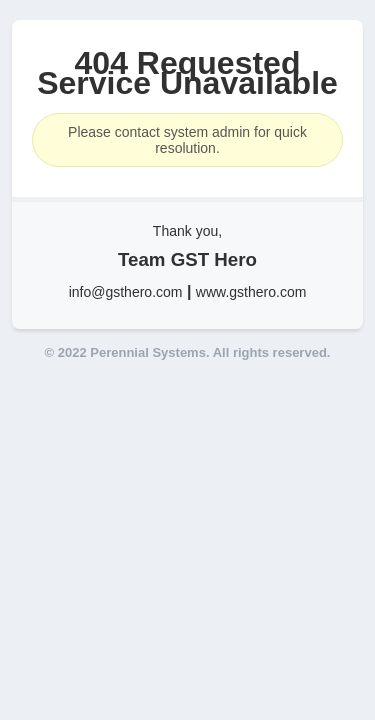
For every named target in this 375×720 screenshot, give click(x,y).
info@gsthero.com (126, 292)
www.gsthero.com (251, 292)
